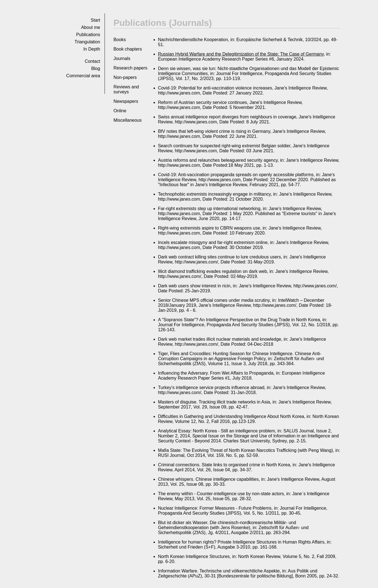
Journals (122, 58)
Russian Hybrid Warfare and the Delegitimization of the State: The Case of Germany (241, 54)
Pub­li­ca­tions (88, 35)
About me (90, 27)
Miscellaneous (128, 120)
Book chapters (128, 49)
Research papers (130, 68)
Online (120, 111)
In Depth (92, 49)
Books (120, 40)
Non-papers (125, 77)
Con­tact (92, 61)
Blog (96, 68)
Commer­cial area (83, 76)
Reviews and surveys (126, 89)
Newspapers (126, 101)
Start (95, 20)
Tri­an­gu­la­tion (87, 42)
